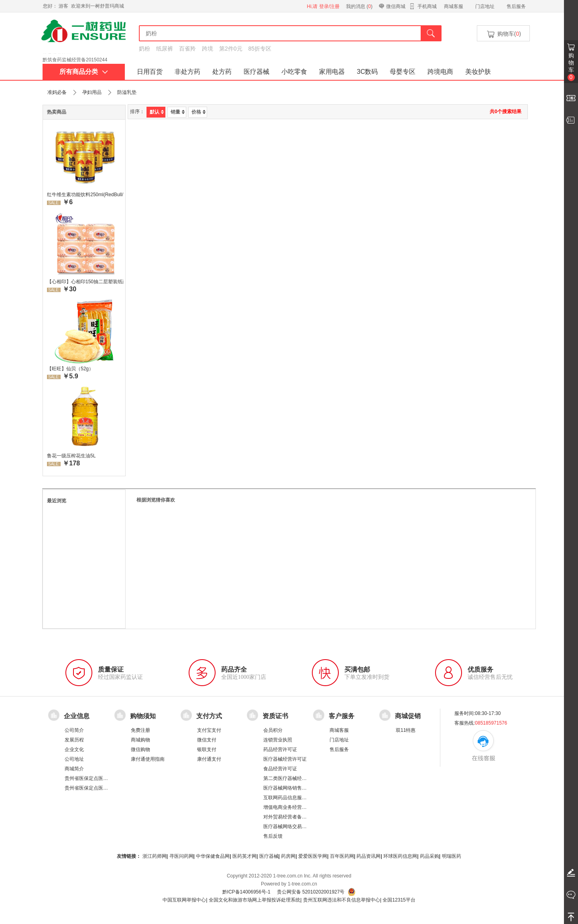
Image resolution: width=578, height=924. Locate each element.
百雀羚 (187, 49)
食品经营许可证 (280, 769)
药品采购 (429, 856)
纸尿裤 (165, 49)
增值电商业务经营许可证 (290, 807)
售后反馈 (273, 836)
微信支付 (207, 740)
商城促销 (408, 716)
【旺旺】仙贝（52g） (70, 369)
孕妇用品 (92, 92)
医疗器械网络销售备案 (287, 788)
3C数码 (367, 72)
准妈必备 (57, 92)
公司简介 (74, 730)
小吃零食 (294, 72)
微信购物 (140, 749)
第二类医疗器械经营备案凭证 (295, 778)
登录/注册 (329, 6)
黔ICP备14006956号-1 (246, 892)
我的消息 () (359, 6)
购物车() (503, 34)
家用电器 (332, 72)
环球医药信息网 (400, 856)
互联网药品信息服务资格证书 (295, 798)
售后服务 (516, 6)
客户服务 (342, 716)
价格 (198, 112)
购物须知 (143, 716)
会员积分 (273, 730)
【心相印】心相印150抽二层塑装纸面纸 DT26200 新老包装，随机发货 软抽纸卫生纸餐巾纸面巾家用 (85, 282)
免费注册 (140, 730)
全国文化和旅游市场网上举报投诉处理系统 (254, 900)
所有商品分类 (84, 72)
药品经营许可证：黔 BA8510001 (77, 56)
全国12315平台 (399, 900)
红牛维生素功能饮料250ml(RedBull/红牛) (85, 195)
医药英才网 (244, 856)
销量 (178, 112)
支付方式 (209, 716)
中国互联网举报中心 (184, 900)
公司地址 (74, 759)
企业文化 (74, 749)
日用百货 (150, 72)
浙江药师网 (155, 856)
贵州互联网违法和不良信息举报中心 (342, 900)
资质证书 (275, 716)
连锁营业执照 (278, 740)
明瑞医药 (452, 856)
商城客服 (454, 6)
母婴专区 (403, 72)
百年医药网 (342, 856)
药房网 (288, 856)
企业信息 (77, 716)
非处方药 (187, 72)
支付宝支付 (209, 730)
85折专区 (260, 49)
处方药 (222, 72)
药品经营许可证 (280, 749)
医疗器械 (256, 72)
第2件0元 (231, 49)
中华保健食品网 (213, 856)
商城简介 (74, 769)
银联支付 (207, 749)
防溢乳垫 (127, 92)
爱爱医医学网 (313, 856)
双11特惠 (406, 730)
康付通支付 (209, 759)
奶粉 (144, 49)
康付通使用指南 (148, 759)
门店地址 (485, 6)
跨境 (208, 49)
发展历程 (74, 740)
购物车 (571, 67)
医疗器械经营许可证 (285, 759)
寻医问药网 (181, 856)
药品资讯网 (368, 856)
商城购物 (140, 740)
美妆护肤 (478, 72)
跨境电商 (440, 72)
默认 (157, 112)
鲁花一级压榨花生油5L (71, 456)
